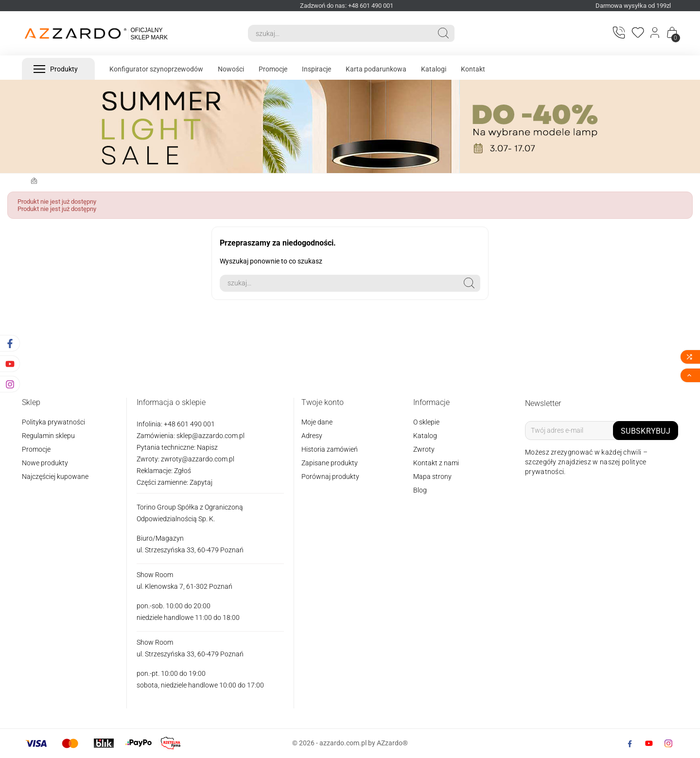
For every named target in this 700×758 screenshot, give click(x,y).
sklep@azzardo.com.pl (210, 436)
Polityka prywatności (53, 422)
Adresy (312, 436)
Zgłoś (183, 471)
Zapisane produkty (330, 463)
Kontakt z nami (436, 463)
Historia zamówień (330, 449)
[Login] (656, 34)
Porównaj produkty (330, 476)
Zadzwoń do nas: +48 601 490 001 (347, 6)
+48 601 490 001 (189, 424)
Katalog (425, 436)
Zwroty (424, 449)
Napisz (207, 447)
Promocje (36, 449)
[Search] (340, 33)
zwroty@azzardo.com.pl (198, 459)
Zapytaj (201, 482)
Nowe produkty (45, 463)
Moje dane (317, 422)
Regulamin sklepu (48, 436)
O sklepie (426, 422)
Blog (420, 490)
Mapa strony (432, 476)
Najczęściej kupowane (55, 476)
